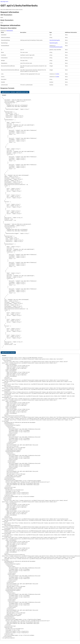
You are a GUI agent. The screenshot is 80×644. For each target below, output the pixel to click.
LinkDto (57, 74)
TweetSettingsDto (54, 43)
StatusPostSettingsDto (55, 40)
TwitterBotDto (10, 31)
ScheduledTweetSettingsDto (56, 47)
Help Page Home (4, 2)
